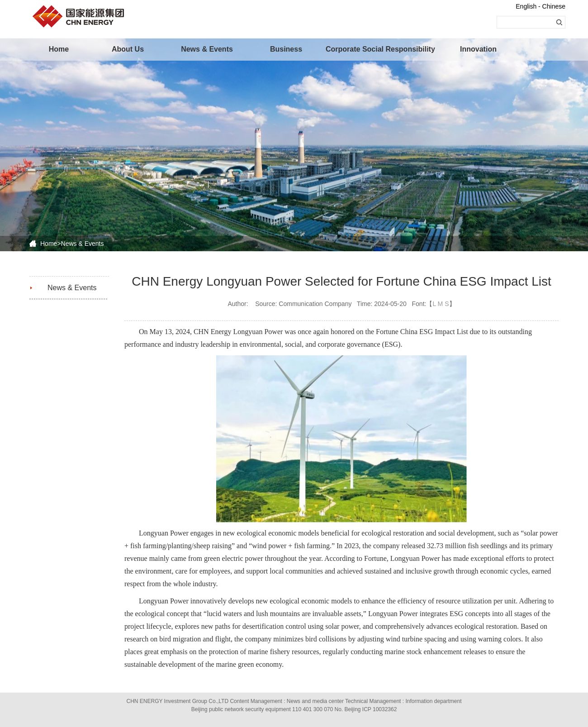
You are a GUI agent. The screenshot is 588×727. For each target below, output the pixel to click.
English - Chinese (541, 6)
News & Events (207, 49)
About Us (128, 49)
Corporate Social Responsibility (364, 49)
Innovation (478, 49)
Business (286, 49)
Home (59, 49)
